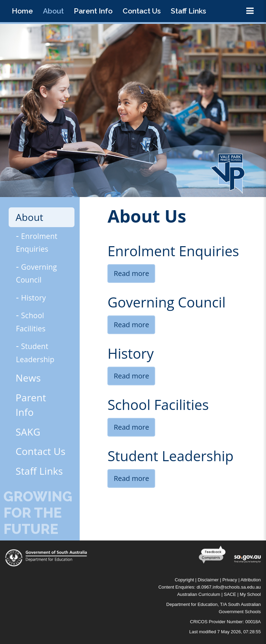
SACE (230, 594)
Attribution (251, 580)
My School (250, 594)
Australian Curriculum (198, 594)
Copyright (184, 580)
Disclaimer (208, 580)
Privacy (230, 580)
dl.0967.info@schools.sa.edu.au (229, 587)
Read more (131, 273)
